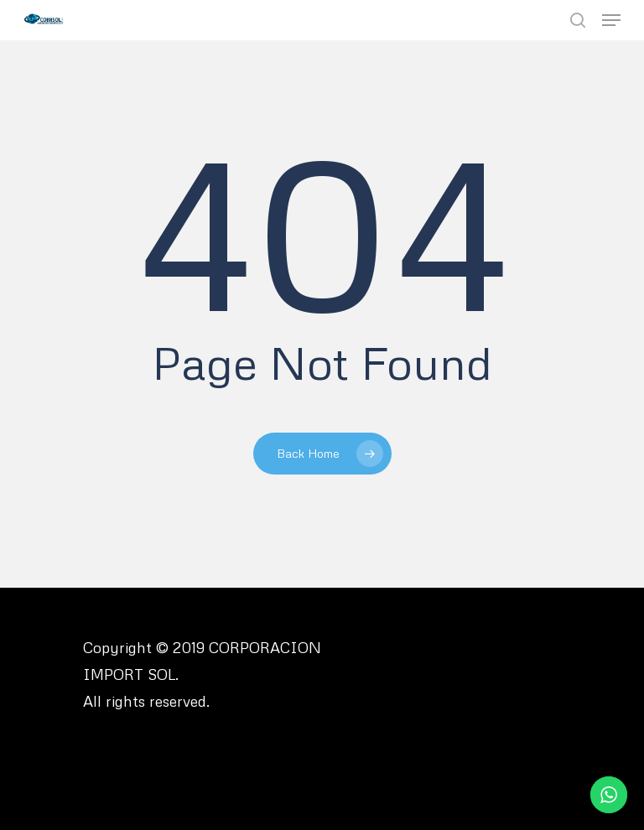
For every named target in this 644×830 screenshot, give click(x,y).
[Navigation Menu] (611, 20)
